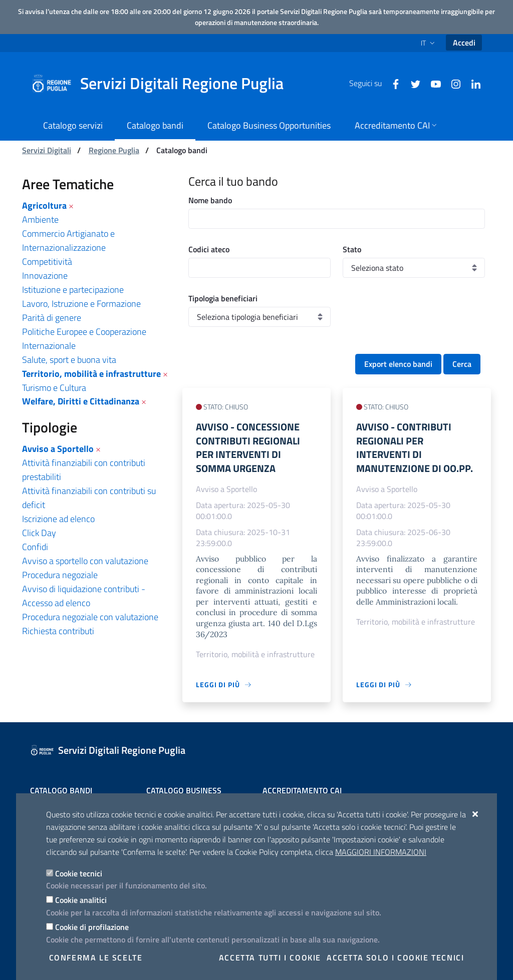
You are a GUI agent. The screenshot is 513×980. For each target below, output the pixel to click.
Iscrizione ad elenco (58, 519)
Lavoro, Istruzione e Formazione (81, 304)
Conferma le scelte (96, 957)
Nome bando (210, 200)
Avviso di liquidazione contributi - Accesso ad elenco (84, 596)
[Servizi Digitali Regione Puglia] (163, 84)
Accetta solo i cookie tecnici (395, 957)
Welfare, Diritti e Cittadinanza (81, 401)
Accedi (464, 43)
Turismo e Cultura (54, 388)
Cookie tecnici (79, 873)
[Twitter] (412, 83)
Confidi (35, 547)
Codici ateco (209, 249)
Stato (352, 249)
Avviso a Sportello (58, 449)
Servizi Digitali (47, 150)
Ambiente (40, 219)
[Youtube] (432, 83)
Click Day (39, 533)
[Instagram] (452, 83)
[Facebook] (392, 83)
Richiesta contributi (58, 631)
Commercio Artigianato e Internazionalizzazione (68, 240)
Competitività (47, 262)
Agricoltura (44, 205)
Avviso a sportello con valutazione (85, 561)
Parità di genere (52, 318)
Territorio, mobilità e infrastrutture (91, 374)
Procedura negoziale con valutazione (90, 617)
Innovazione (45, 276)
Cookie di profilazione (92, 927)
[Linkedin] (472, 83)
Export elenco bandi (398, 364)
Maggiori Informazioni (381, 852)
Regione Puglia (114, 150)
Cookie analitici (81, 900)
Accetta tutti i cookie (270, 957)
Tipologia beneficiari (223, 298)
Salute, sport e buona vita (69, 360)
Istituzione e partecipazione (73, 290)
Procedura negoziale (60, 575)
